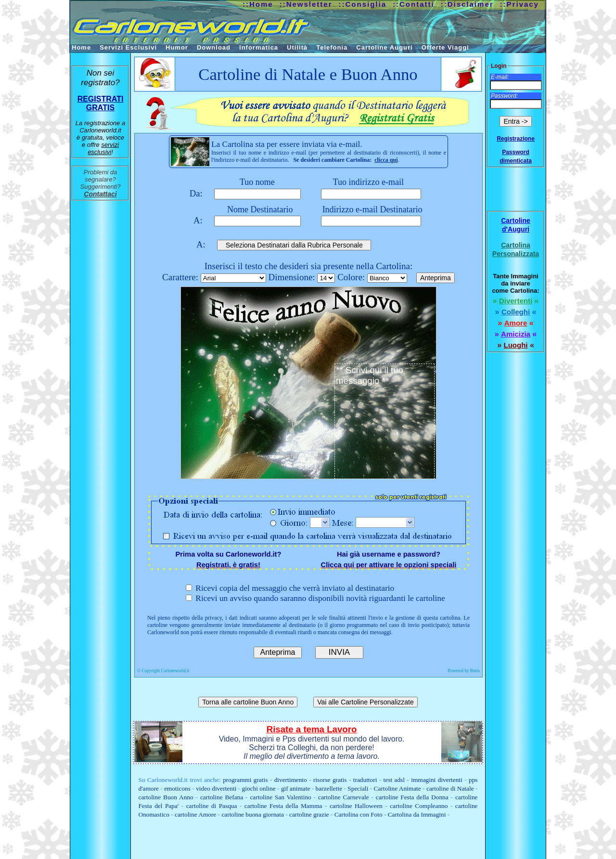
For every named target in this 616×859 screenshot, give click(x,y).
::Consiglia (363, 4)
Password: (504, 96)
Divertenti (516, 301)
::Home (258, 4)
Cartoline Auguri (384, 47)
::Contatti (414, 4)
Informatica (259, 47)
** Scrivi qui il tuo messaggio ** (385, 421)
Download (214, 47)
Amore (516, 323)
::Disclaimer (467, 4)
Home (81, 47)
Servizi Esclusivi (128, 47)
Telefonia (332, 47)
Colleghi (516, 312)
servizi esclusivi (103, 148)
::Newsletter (306, 4)
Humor (177, 47)
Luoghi (516, 345)
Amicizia (516, 334)
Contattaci (100, 194)
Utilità (297, 47)
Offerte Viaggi (445, 47)
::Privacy (520, 4)
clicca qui (386, 160)
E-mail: (500, 77)
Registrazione (516, 139)
